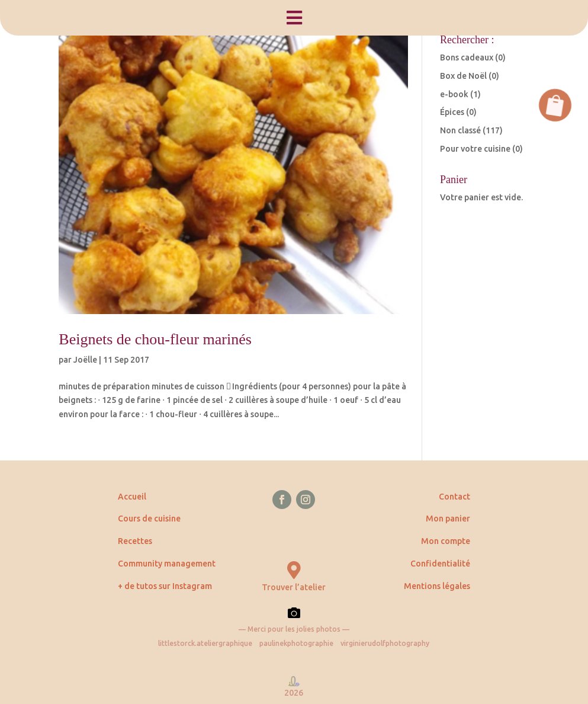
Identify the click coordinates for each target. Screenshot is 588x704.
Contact (454, 497)
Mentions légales (437, 586)
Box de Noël (463, 76)
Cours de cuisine (149, 519)
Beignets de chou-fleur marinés (155, 339)
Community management (167, 564)
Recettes (135, 541)
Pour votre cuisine (475, 149)
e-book (454, 94)
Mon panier (448, 519)
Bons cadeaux (467, 57)
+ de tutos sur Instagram (165, 586)
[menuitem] (294, 18)
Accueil (132, 497)
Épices (452, 112)
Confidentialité (440, 564)
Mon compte (446, 541)
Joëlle (85, 360)
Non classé (460, 130)
